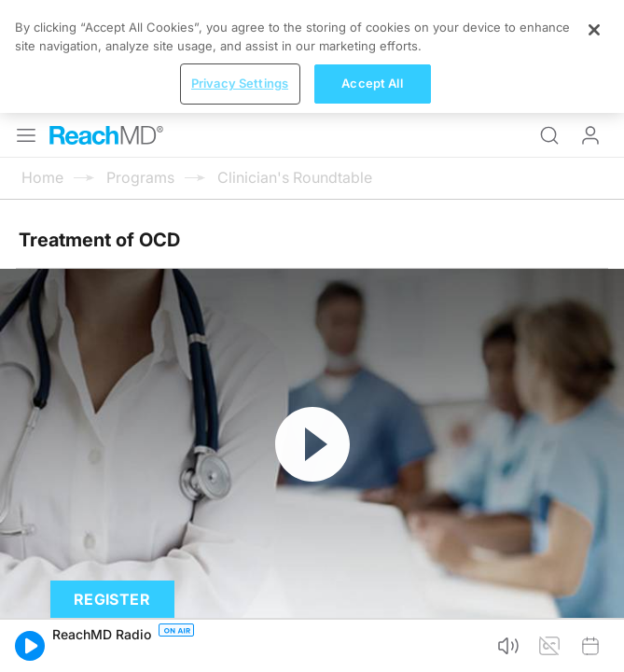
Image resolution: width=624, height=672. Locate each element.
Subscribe (194, 530)
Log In (590, 22)
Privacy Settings (240, 642)
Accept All (372, 642)
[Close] (594, 589)
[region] (312, 616)
